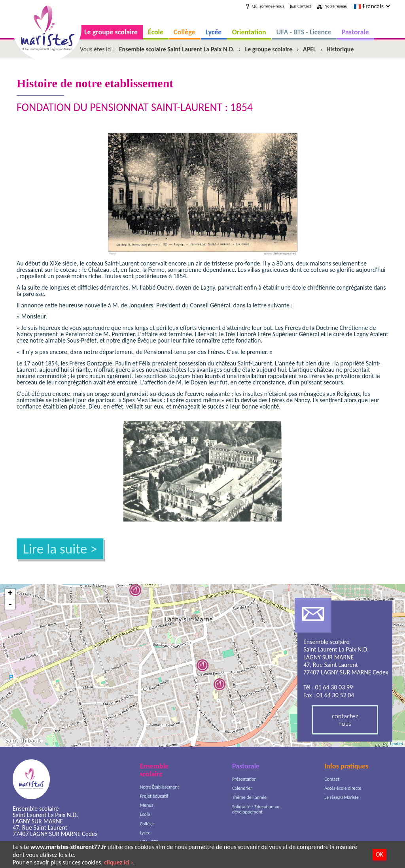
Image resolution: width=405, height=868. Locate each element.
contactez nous (345, 720)
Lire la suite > (60, 549)
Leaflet (396, 744)
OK (379, 854)
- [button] (10, 604)
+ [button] (10, 594)
